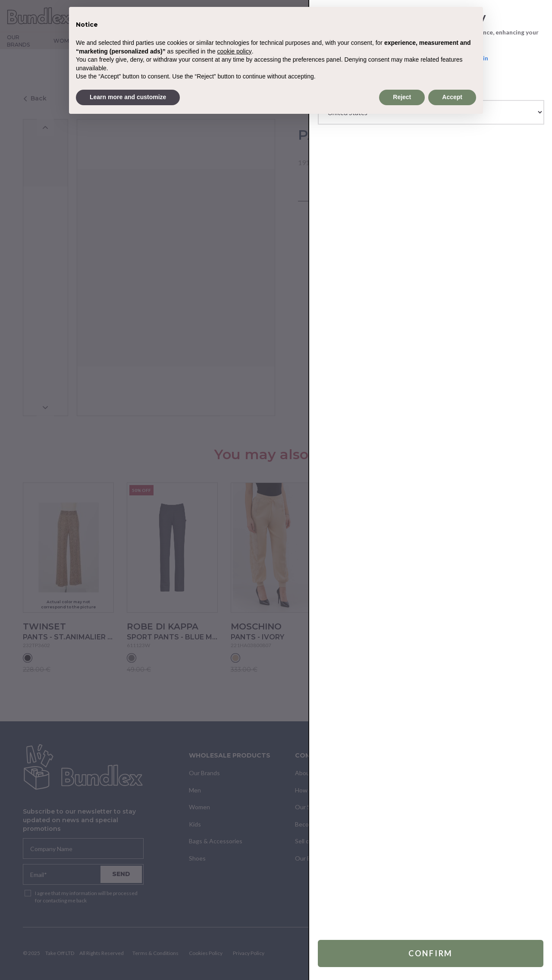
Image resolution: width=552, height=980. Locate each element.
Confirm (431, 953)
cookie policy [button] (235, 51)
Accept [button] (452, 97)
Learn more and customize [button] (128, 97)
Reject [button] (402, 97)
